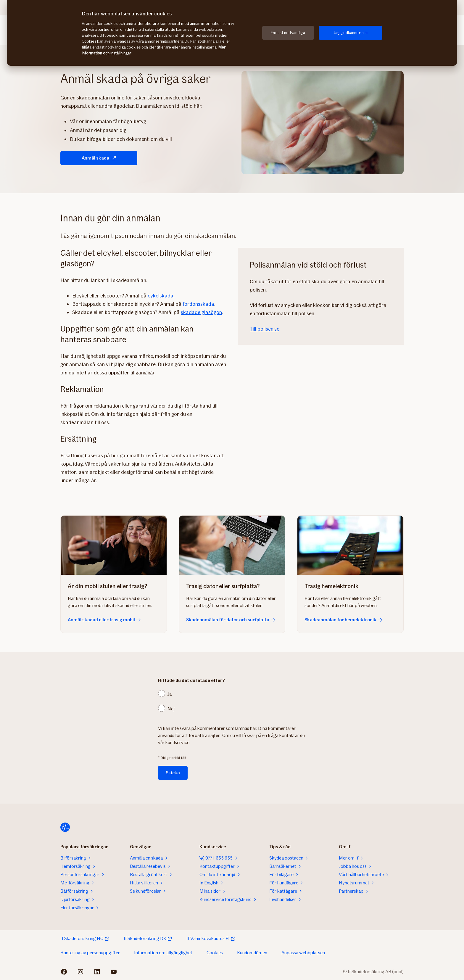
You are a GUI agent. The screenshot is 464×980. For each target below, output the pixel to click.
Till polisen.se (265, 329)
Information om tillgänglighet (163, 953)
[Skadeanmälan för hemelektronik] (350, 545)
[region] (232, 33)
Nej (171, 709)
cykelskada (161, 296)
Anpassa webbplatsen (303, 953)
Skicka (173, 773)
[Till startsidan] (65, 827)
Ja (170, 694)
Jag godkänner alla (351, 33)
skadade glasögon (201, 312)
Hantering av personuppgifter (90, 953)
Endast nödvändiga (288, 33)
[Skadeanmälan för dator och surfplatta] (232, 545)
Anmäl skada (99, 158)
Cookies (215, 953)
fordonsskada (198, 304)
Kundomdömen (252, 953)
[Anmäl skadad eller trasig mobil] (114, 545)
